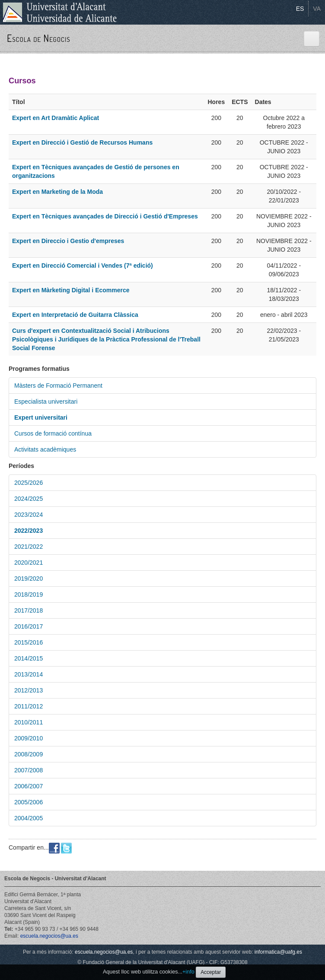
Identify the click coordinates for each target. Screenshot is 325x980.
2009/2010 (29, 738)
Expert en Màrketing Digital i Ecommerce (71, 290)
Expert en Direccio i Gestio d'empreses (68, 241)
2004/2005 (29, 818)
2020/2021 (29, 563)
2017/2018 (29, 610)
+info (188, 972)
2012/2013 (29, 690)
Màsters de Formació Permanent (58, 386)
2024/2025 (29, 499)
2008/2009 (29, 754)
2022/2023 (29, 531)
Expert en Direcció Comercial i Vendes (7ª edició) (83, 266)
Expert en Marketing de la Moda (57, 192)
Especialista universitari (46, 401)
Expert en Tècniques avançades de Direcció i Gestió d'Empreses (105, 216)
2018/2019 (29, 594)
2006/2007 (29, 786)
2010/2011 (29, 722)
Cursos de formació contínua (53, 433)
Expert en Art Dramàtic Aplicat (56, 118)
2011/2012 (29, 706)
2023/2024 (29, 515)
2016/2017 (29, 626)
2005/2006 (29, 802)
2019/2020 (29, 579)
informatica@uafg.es (278, 952)
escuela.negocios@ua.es (49, 936)
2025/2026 (29, 483)
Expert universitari (41, 417)
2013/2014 (29, 674)
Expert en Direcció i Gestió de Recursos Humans (82, 142)
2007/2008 (29, 770)
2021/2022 (29, 547)
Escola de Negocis (39, 38)
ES (300, 9)
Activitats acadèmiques (45, 449)
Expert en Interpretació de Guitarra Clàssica (75, 315)
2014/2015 (29, 658)
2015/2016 (29, 642)
